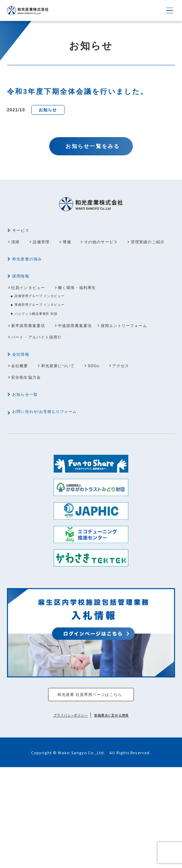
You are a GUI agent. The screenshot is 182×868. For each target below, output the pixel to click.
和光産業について (72, 415)
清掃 (18, 249)
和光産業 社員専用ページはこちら (89, 793)
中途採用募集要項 (93, 367)
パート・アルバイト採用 (109, 380)
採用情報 (25, 307)
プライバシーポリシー (65, 816)
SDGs (117, 415)
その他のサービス (126, 249)
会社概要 (23, 415)
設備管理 (51, 249)
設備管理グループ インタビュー (50, 331)
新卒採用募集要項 (34, 367)
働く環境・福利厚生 (96, 320)
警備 (83, 249)
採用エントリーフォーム (42, 380)
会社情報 (25, 402)
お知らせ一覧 (30, 451)
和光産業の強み (33, 284)
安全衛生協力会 (31, 428)
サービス (25, 236)
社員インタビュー (34, 320)
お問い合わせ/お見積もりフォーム (55, 473)
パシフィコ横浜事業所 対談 (45, 354)
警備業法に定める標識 (117, 816)
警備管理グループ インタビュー (50, 342)
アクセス (152, 415)
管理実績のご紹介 (34, 262)
